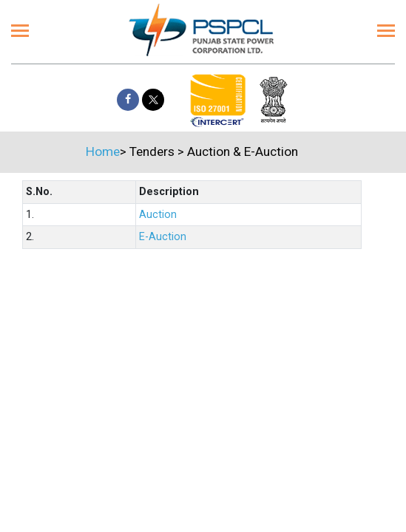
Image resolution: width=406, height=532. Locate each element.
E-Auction (163, 237)
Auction (158, 215)
